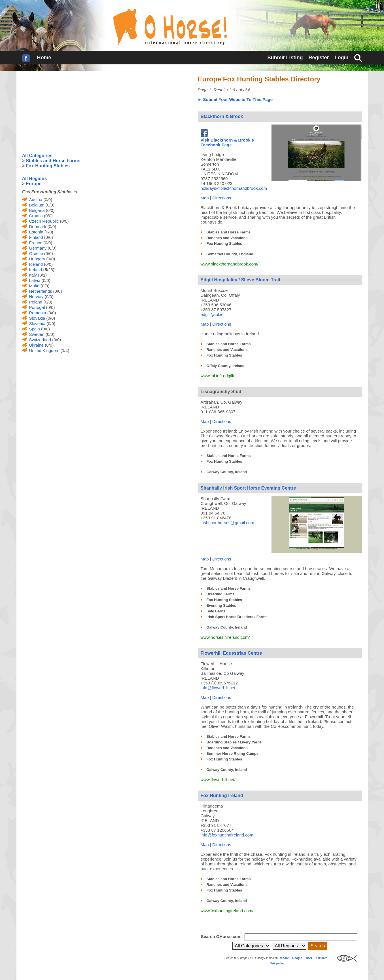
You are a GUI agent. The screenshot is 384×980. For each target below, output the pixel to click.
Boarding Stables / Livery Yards (234, 742)
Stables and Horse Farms (229, 232)
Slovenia (37, 323)
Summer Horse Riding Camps (233, 754)
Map (205, 198)
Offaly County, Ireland (226, 366)
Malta (34, 286)
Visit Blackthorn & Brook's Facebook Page (227, 140)
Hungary (37, 259)
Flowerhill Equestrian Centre (231, 653)
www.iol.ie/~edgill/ (218, 376)
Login (342, 58)
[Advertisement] (65, 112)
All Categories (37, 156)
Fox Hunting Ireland (222, 795)
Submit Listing (285, 58)
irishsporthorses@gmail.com (227, 523)
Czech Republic (44, 221)
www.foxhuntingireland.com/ (227, 911)
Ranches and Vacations (227, 238)
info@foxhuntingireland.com (227, 835)
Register (319, 58)
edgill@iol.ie (212, 314)
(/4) (64, 350)
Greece (36, 253)
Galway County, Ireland (227, 472)
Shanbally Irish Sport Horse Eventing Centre (248, 488)
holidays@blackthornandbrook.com (234, 188)
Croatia (36, 216)
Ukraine (37, 345)
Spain (35, 329)
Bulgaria (37, 210)
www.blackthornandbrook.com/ (230, 264)
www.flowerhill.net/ (218, 780)
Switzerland (40, 340)
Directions (222, 198)
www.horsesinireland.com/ (225, 637)
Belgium (37, 205)
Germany (38, 248)
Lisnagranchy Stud (221, 392)
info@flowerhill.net (218, 688)
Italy (33, 275)
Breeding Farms (221, 594)
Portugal (37, 307)
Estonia (36, 232)
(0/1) (42, 275)
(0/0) (47, 200)
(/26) (48, 270)
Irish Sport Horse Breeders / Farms (237, 617)
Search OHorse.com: (223, 936)
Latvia (35, 280)
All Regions (35, 179)
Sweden (37, 334)
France (36, 243)
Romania (38, 313)
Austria (36, 200)
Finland (36, 237)
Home (44, 58)
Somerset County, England (230, 254)
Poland (36, 302)
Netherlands (41, 291)
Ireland (36, 270)
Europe (34, 184)
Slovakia (37, 318)
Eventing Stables (221, 605)
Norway (36, 297)
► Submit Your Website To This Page (235, 99)
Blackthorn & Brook (222, 116)
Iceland (36, 264)
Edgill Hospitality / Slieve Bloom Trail (240, 280)
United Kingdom (44, 350)
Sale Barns (216, 611)
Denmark (38, 226)
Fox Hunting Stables (224, 244)
